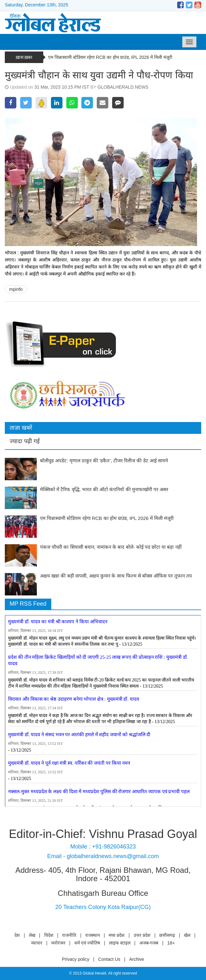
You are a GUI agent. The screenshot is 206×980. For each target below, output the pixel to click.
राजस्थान (93, 935)
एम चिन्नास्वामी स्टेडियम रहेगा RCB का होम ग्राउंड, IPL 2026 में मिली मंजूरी (110, 57)
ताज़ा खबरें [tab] (21, 428)
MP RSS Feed (28, 604)
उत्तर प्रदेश (142, 935)
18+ (171, 943)
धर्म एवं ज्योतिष (87, 943)
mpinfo (16, 289)
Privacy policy (76, 959)
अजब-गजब (149, 943)
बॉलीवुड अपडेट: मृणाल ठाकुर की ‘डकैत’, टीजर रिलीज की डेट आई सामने (104, 461)
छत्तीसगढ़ (167, 935)
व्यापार (37, 943)
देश (17, 935)
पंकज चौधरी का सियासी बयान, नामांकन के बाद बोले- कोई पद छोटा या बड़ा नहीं (111, 547)
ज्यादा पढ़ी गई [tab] (25, 441)
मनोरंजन (58, 943)
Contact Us (109, 959)
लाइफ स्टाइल (120, 943)
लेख (32, 935)
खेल (187, 935)
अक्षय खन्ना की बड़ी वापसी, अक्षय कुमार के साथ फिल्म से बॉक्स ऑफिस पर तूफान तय (116, 576)
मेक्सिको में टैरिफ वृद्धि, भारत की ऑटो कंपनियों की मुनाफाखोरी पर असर (104, 489)
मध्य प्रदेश (117, 935)
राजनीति (69, 935)
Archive (137, 959)
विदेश (49, 935)
